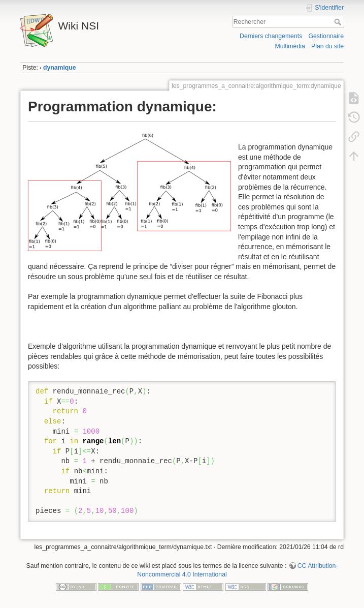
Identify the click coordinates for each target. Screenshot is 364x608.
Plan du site (327, 46)
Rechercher (339, 22)
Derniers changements (271, 36)
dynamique (60, 68)
